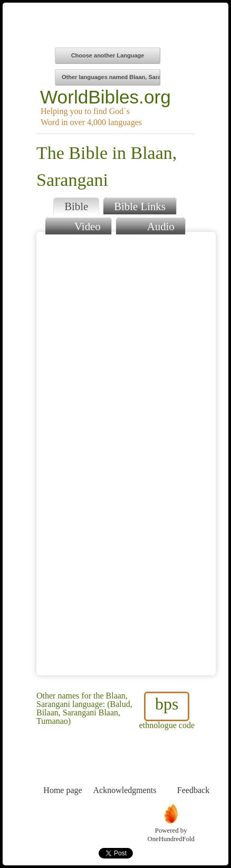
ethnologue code (167, 711)
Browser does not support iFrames (126, 454)
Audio (151, 225)
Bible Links (140, 206)
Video (78, 225)
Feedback (193, 771)
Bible (76, 206)
